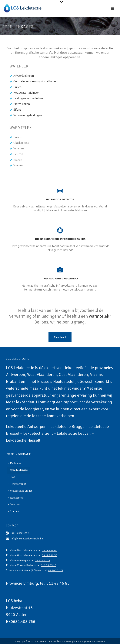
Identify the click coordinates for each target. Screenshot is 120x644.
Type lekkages (18, 470)
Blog (11, 477)
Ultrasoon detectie (60, 199)
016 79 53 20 (49, 565)
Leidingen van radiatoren (29, 98)
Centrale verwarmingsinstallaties (35, 81)
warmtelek (99, 316)
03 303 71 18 (43, 560)
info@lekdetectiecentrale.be (27, 539)
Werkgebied (15, 498)
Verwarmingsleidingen (28, 115)
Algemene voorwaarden (93, 641)
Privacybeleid (73, 641)
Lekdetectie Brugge (67, 426)
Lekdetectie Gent (38, 433)
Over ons (14, 504)
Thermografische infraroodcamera (60, 239)
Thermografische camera (60, 279)
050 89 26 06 (50, 550)
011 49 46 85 (58, 583)
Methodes (14, 463)
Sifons (17, 110)
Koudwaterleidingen (26, 93)
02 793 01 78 (56, 570)
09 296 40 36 (50, 555)
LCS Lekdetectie (42, 641)
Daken (17, 87)
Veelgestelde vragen (20, 491)
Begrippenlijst (17, 484)
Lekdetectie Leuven (74, 433)
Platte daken (22, 104)
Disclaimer (58, 641)
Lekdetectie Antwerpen (26, 426)
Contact (13, 511)
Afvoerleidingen (24, 76)
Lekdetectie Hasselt (23, 440)
